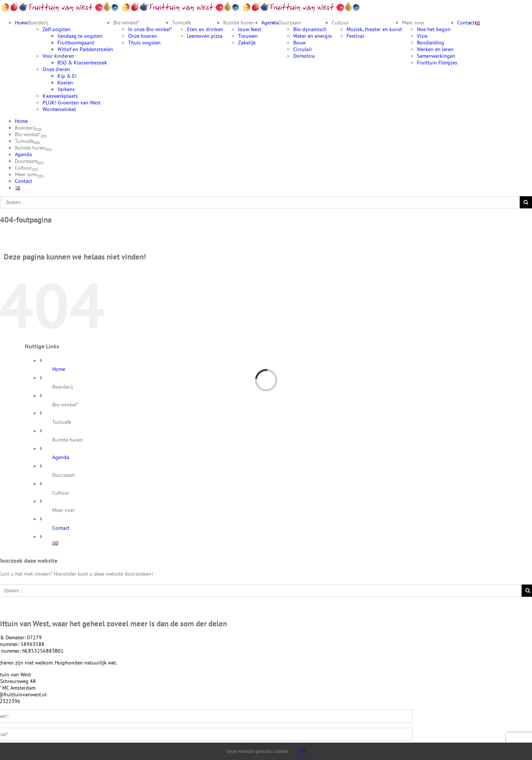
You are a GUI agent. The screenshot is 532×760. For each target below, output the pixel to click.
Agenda (61, 457)
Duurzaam (63, 475)
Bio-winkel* (65, 405)
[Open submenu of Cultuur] (35, 170)
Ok (303, 751)
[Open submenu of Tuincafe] (37, 143)
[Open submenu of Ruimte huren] (48, 150)
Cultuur (61, 493)
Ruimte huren (68, 440)
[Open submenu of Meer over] (40, 176)
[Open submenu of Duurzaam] (40, 163)
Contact (61, 528)
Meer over (63, 510)
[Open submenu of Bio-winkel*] (44, 136)
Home (59, 369)
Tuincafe (62, 422)
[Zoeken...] (260, 202)
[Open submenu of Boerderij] (39, 130)
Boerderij (63, 387)
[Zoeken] (526, 202)
